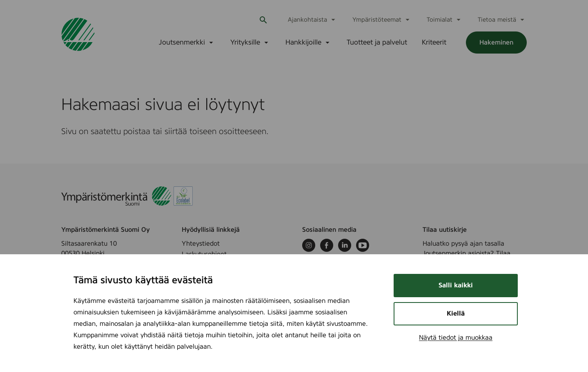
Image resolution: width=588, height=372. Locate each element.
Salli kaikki (456, 285)
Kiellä (456, 314)
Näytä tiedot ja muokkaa (456, 338)
